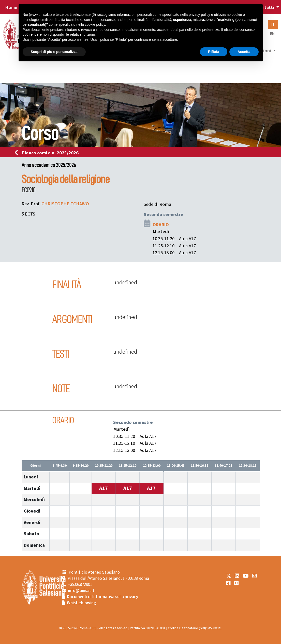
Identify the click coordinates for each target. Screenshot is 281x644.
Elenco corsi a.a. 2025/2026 (48, 153)
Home (11, 7)
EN (272, 34)
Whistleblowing (82, 603)
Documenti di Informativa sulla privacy (102, 597)
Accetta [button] (244, 52)
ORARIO (161, 225)
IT (273, 25)
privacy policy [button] (199, 15)
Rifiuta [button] (214, 52)
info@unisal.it (81, 591)
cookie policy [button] (95, 24)
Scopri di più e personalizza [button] (54, 52)
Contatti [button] (266, 7)
